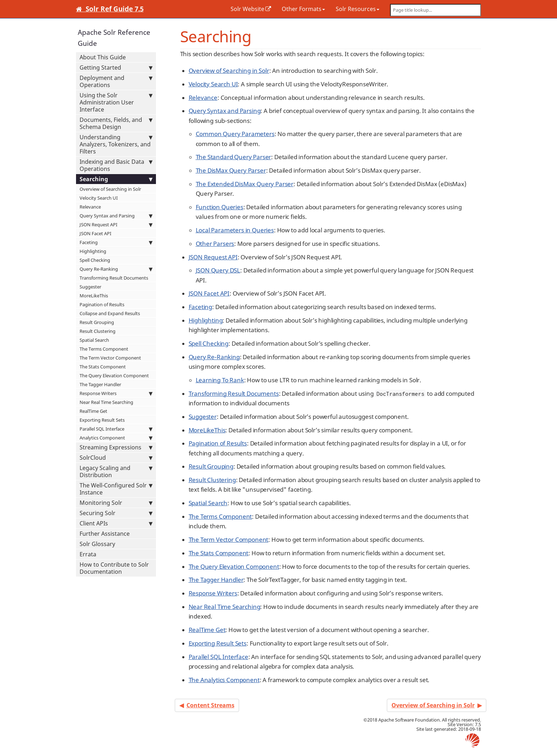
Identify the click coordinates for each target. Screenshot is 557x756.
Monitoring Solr (116, 503)
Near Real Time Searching (106, 402)
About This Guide (103, 57)
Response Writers (116, 393)
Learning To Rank (220, 380)
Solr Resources (358, 9)
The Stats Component (103, 367)
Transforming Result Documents (114, 278)
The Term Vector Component (110, 358)
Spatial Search (94, 340)
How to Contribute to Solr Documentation (114, 568)
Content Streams (210, 705)
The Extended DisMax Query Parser (245, 184)
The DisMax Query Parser (231, 170)
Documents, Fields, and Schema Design (116, 123)
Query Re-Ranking (116, 269)
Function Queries (220, 207)
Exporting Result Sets (102, 420)
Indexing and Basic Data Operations (116, 165)
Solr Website (247, 9)
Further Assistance (105, 534)
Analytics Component (116, 438)
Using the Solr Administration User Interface (116, 102)
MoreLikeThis (94, 296)
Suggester (90, 287)
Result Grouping (97, 322)
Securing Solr (116, 513)
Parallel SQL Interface (116, 429)
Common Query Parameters (235, 134)
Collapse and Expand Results (110, 313)
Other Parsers (215, 244)
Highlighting (93, 251)
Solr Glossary (97, 544)
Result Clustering (98, 331)
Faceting (116, 242)
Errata (88, 554)
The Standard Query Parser (234, 157)
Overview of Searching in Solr (110, 189)
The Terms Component (104, 349)
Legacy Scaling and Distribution (116, 471)
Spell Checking (95, 260)
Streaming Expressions (116, 447)
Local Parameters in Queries (235, 230)
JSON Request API (116, 225)
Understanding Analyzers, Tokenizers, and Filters (116, 144)
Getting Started (116, 67)
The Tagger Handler (100, 384)
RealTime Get (93, 411)
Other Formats (303, 9)
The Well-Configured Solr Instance (116, 489)
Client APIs (116, 523)
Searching (116, 179)
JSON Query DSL (218, 270)
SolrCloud (116, 458)
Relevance (90, 207)
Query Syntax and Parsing (116, 216)
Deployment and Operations (116, 81)
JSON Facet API (95, 233)
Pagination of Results (102, 304)
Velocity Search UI (99, 198)
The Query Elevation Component (114, 376)
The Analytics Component (224, 680)
